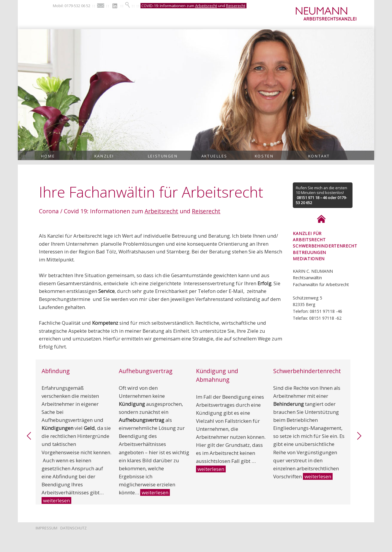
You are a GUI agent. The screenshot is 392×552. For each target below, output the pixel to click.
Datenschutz (73, 528)
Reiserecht (236, 6)
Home (48, 156)
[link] (29, 438)
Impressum (46, 528)
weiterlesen (56, 500)
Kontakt (319, 156)
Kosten (264, 156)
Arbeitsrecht (206, 6)
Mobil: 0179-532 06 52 (72, 6)
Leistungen (163, 156)
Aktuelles (214, 156)
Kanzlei (104, 156)
